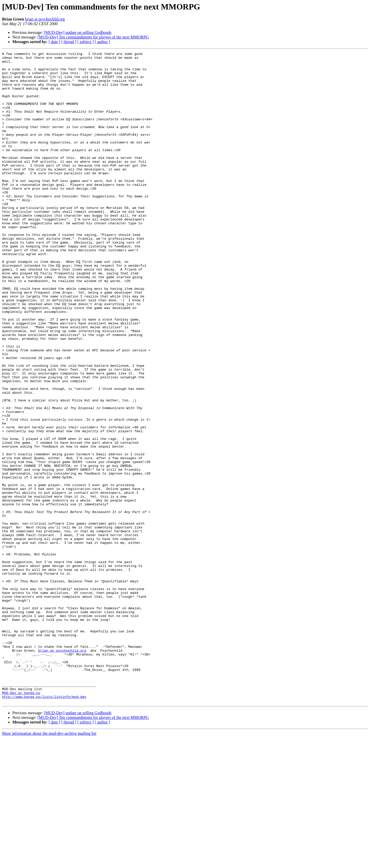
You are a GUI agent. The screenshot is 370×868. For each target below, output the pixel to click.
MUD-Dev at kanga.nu (21, 821)
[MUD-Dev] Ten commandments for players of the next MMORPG (93, 37)
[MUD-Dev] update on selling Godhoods (78, 32)
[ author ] (103, 42)
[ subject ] (86, 42)
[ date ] (54, 42)
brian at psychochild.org (45, 19)
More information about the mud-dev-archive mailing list (49, 864)
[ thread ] (69, 42)
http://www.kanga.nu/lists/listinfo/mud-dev (44, 826)
